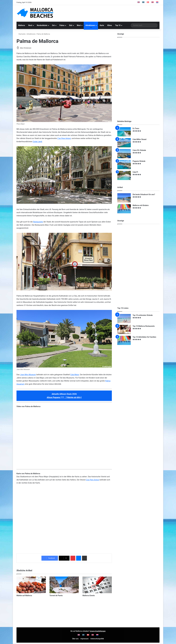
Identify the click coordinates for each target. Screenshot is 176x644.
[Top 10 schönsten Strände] (124, 319)
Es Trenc (136, 128)
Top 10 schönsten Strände (143, 315)
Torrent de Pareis (56, 596)
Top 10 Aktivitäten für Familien (144, 337)
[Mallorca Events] (97, 585)
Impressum (85, 639)
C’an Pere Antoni (64, 139)
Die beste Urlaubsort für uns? (144, 194)
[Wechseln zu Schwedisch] (143, 2)
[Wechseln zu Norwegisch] (153, 2)
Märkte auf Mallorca (24, 596)
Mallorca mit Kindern (141, 205)
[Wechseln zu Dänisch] (148, 2)
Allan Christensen (27, 48)
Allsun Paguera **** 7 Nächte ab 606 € (64, 398)
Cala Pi (135, 172)
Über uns (75, 639)
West (79, 25)
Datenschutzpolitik (97, 639)
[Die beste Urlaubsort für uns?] (124, 198)
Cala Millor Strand (139, 139)
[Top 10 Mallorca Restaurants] (124, 329)
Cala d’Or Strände (139, 150)
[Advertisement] (112, 13)
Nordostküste (42, 25)
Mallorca (22, 25)
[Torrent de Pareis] (64, 585)
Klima (110, 25)
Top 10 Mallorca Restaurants (144, 326)
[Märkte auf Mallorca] (31, 585)
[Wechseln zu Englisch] (139, 2)
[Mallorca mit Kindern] (124, 209)
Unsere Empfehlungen (98, 631)
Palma (62, 25)
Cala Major (75, 375)
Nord (30, 25)
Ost (53, 25)
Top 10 (118, 25)
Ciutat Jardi (37, 142)
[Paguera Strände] (124, 165)
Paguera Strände (139, 161)
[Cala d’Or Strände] (124, 154)
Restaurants (38, 222)
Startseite (21, 34)
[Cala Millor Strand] (124, 143)
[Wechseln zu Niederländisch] (157, 2)
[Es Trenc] (124, 132)
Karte (102, 25)
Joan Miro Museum (28, 375)
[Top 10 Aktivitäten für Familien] (124, 340)
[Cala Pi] (124, 175)
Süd (71, 25)
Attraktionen (90, 25)
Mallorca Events (89, 596)
